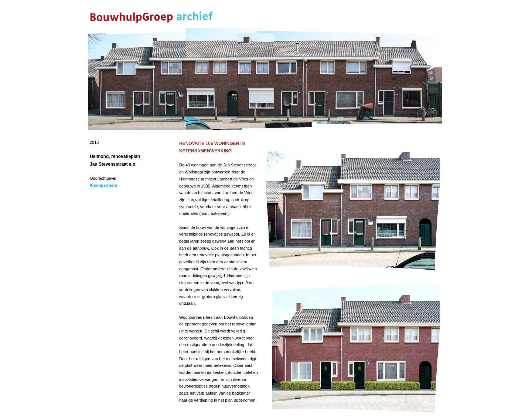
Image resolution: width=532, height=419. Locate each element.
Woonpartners (103, 185)
